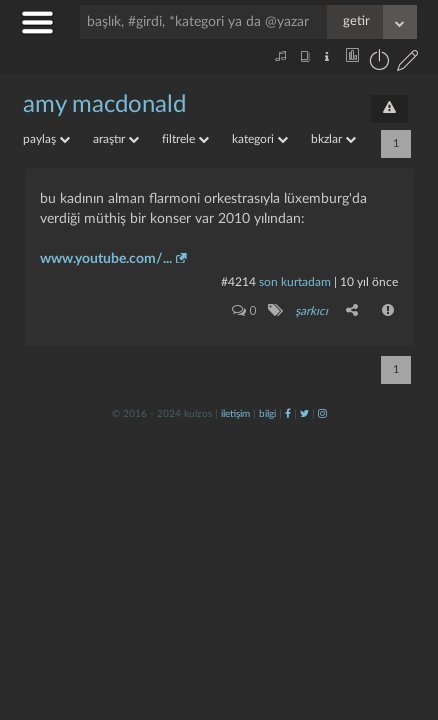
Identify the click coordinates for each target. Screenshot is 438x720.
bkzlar (333, 139)
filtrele (185, 139)
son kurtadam (295, 282)
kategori (260, 139)
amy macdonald (104, 105)
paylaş (46, 139)
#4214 (238, 282)
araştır (116, 139)
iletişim (235, 414)
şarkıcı (311, 311)
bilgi (267, 414)
